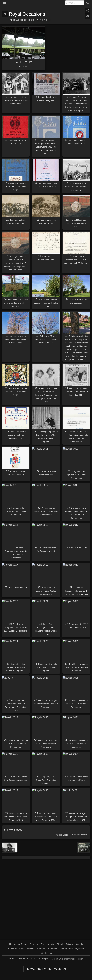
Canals (79, 944)
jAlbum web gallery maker (64, 959)
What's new (46, 953)
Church (60, 944)
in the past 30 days (79, 835)
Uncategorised (66, 949)
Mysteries (80, 949)
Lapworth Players (16, 949)
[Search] (75, 3)
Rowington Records (24, 20)
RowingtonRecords (47, 969)
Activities (45, 20)
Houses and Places (18, 944)
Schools (41, 949)
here (47, 150)
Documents (52, 949)
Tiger (80, 959)
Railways (70, 944)
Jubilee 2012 (23, 62)
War (53, 944)
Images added (62, 835)
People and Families (39, 944)
